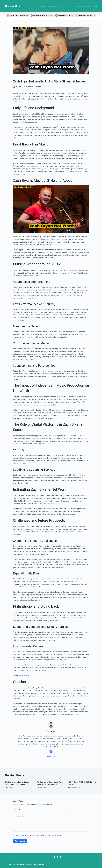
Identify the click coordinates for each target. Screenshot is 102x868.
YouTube (16, 455)
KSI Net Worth (25, 675)
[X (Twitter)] (57, 857)
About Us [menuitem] (20, 857)
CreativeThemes (38, 864)
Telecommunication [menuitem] (55, 6)
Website (69, 810)
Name (17, 810)
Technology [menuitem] (76, 6)
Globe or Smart (14, 6)
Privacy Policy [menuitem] (10, 857)
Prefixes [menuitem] (43, 6)
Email (43, 810)
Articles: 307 (51, 756)
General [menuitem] (67, 6)
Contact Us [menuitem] (29, 857)
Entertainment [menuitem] (87, 6)
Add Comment (20, 817)
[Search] (96, 6)
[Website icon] (51, 752)
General (39, 87)
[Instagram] (60, 857)
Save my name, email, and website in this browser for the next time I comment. (38, 835)
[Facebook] (54, 857)
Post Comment (20, 841)
